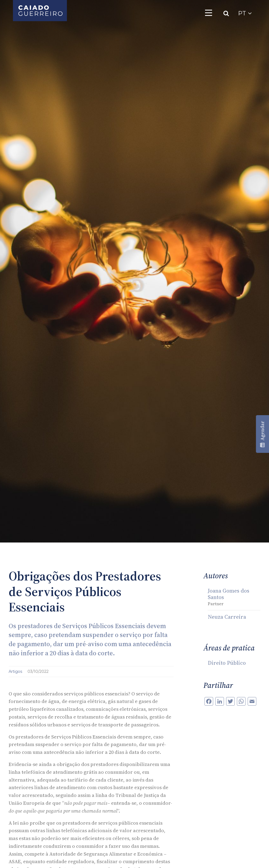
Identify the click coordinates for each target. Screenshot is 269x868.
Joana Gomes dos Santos (229, 594)
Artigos (16, 671)
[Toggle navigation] (209, 13)
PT (245, 13)
